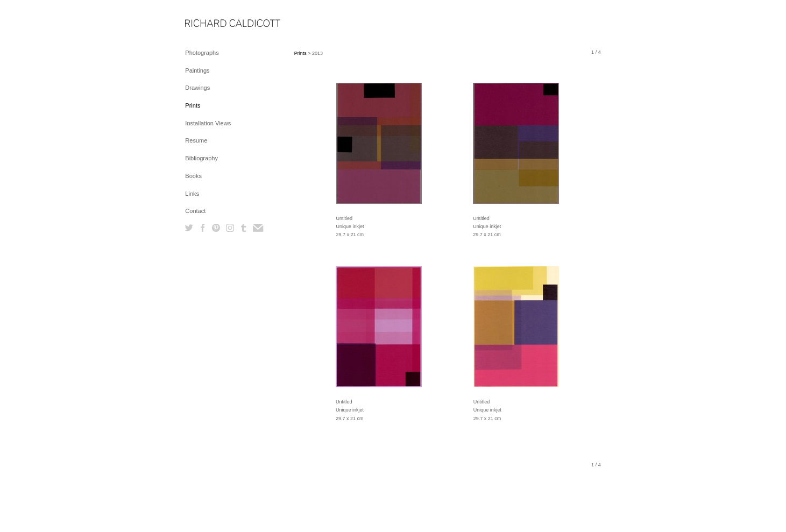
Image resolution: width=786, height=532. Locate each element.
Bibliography (201, 158)
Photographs (202, 53)
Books (193, 176)
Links (192, 194)
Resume (196, 140)
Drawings (197, 88)
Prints (193, 105)
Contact (195, 211)
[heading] (212, 24)
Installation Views (208, 123)
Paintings (197, 70)
